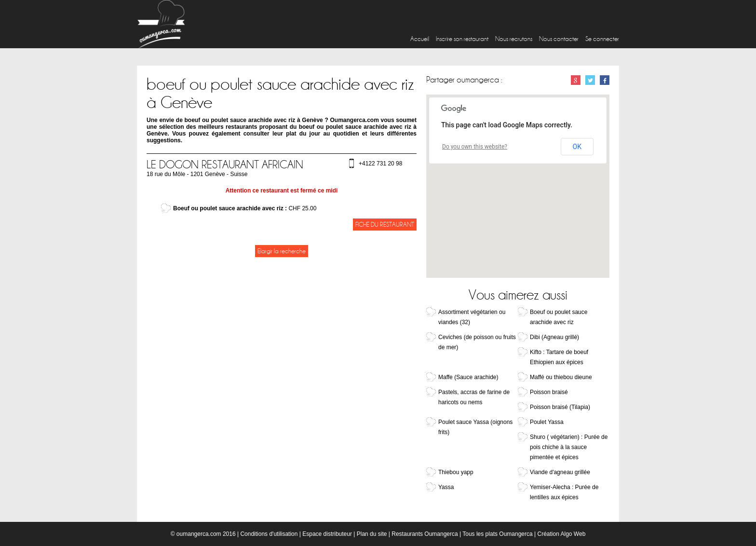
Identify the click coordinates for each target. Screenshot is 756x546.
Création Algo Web (561, 534)
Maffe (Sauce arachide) (468, 377)
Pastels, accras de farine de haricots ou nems (474, 397)
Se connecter (602, 39)
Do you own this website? (475, 147)
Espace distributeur (327, 534)
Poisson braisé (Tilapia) (560, 407)
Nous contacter (559, 39)
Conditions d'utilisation (269, 534)
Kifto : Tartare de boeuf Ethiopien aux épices (559, 357)
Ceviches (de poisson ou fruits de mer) (477, 342)
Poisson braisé (549, 392)
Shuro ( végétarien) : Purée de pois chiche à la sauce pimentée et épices (569, 447)
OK (577, 147)
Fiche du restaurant (385, 225)
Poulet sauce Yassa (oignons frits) (475, 427)
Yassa (446, 487)
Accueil (420, 39)
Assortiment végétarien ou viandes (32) (472, 317)
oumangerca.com (199, 534)
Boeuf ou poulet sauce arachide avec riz (559, 317)
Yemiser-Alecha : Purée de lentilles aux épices (564, 492)
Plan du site (372, 534)
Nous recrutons (514, 39)
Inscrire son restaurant (462, 39)
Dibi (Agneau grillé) (554, 337)
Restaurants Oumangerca (425, 534)
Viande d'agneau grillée (560, 472)
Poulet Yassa (547, 422)
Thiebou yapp (456, 472)
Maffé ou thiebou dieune (561, 377)
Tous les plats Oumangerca (497, 534)
